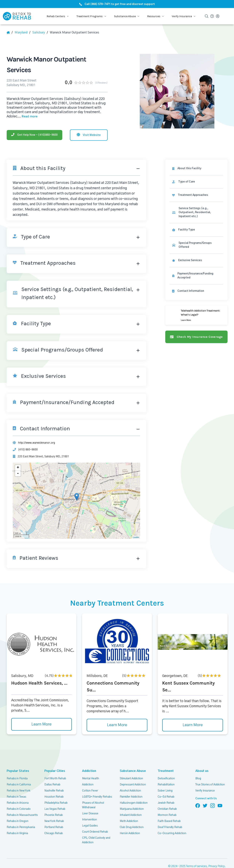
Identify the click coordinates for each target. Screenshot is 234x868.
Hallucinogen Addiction (134, 803)
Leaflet (136, 537)
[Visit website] (89, 135)
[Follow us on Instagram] (212, 805)
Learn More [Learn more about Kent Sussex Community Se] (193, 725)
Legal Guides (90, 826)
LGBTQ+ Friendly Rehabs (97, 797)
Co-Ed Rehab (166, 797)
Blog (198, 779)
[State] (22, 33)
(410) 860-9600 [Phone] (28, 450)
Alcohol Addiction (130, 791)
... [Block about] (27, 116)
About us (201, 771)
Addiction (89, 771)
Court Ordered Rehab (95, 832)
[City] (40, 33)
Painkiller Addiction (131, 797)
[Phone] (35, 135)
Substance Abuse (131, 771)
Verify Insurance (205, 791)
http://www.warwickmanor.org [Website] (37, 443)
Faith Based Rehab (169, 821)
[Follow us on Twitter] (205, 805)
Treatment (164, 771)
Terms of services (196, 866)
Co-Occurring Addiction (172, 833)
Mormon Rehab (167, 815)
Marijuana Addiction (132, 809)
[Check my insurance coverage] (196, 337)
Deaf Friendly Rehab (170, 827)
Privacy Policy (216, 866)
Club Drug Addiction (132, 827)
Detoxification (166, 779)
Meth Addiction (129, 821)
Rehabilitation (166, 785)
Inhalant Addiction (131, 815)
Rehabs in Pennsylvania (21, 827)
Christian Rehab (167, 809)
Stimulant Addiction (131, 779)
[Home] (10, 33)
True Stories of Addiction (210, 785)
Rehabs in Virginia (17, 833)
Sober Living (165, 791)
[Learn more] (196, 315)
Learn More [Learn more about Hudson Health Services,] (41, 724)
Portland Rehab (54, 827)
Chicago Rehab (54, 833)
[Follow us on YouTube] (220, 805)
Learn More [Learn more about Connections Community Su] (117, 725)
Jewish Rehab (166, 803)
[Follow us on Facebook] (198, 805)
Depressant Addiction (133, 785)
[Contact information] (196, 291)
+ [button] (18, 468)
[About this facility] (196, 169)
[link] (196, 182)
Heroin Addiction (130, 833)
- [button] (18, 473)
